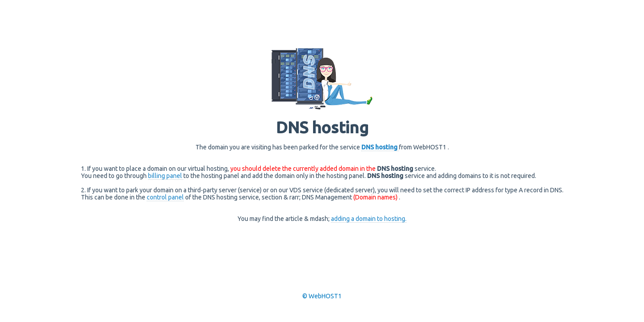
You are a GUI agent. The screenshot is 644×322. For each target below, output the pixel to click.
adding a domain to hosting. (369, 219)
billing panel (166, 176)
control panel (165, 197)
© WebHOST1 (322, 296)
